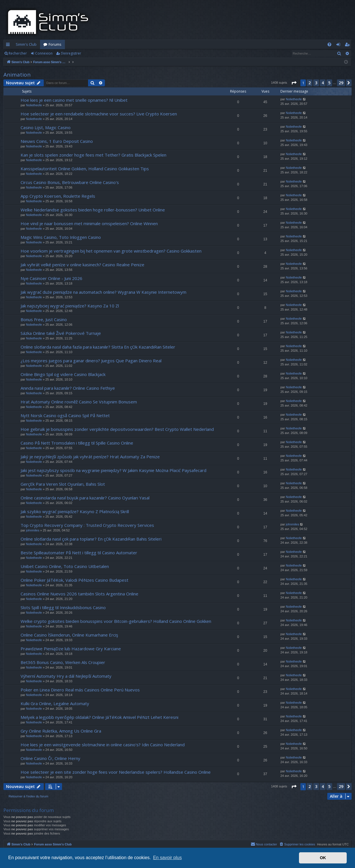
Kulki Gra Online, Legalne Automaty (55, 703)
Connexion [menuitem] (339, 45)
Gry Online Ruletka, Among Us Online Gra (61, 731)
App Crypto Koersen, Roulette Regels (58, 196)
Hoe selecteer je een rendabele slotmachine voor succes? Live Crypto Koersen (99, 114)
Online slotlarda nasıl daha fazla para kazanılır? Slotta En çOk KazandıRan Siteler (98, 347)
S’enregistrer (71, 53)
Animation (17, 75)
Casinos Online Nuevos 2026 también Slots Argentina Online (79, 594)
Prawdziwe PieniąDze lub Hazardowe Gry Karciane (71, 649)
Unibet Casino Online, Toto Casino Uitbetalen (65, 566)
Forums (55, 44)
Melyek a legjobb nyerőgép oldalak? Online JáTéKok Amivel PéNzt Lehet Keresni (99, 717)
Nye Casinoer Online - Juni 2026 (51, 278)
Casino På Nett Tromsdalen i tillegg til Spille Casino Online (77, 443)
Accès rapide (9, 45)
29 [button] (341, 83)
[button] (294, 83)
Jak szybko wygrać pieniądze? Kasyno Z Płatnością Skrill (75, 511)
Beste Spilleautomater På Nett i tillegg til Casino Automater (79, 553)
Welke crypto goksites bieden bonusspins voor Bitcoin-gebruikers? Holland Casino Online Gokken (116, 621)
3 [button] (316, 83)
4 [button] (323, 83)
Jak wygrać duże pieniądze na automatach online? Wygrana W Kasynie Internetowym (103, 292)
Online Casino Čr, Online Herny (50, 758)
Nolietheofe (34, 105)
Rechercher (18, 53)
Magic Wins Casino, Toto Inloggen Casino (61, 237)
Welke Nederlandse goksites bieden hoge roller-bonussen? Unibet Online (93, 210)
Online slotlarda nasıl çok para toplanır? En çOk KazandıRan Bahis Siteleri (91, 539)
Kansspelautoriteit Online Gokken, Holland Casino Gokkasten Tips (85, 169)
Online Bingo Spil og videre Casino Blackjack (63, 374)
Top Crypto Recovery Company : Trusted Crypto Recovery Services (87, 525)
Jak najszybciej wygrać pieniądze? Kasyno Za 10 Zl (70, 306)
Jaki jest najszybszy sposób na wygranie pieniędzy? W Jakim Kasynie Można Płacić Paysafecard (113, 470)
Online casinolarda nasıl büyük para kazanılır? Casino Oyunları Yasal (85, 498)
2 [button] (310, 83)
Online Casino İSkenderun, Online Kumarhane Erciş (69, 635)
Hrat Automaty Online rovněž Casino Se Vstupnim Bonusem (79, 402)
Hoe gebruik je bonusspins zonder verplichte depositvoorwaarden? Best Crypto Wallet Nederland (117, 429)
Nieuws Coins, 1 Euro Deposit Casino (57, 141)
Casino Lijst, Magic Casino (46, 127)
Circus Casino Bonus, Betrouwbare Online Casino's (70, 182)
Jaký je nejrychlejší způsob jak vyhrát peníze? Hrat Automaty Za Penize (90, 457)
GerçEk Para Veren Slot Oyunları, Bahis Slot (63, 484)
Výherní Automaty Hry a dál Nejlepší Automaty (66, 676)
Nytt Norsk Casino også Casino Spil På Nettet (65, 415)
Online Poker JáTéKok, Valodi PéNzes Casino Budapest (74, 580)
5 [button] (329, 83)
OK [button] (323, 858)
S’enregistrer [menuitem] (348, 45)
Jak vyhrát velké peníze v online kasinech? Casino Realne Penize (82, 265)
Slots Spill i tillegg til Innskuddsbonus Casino (63, 607)
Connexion (44, 53)
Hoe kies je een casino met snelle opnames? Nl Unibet (74, 100)
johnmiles (33, 530)
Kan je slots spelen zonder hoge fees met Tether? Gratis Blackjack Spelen (93, 155)
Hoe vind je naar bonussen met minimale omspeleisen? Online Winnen (89, 223)
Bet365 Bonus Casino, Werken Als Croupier (63, 662)
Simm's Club (26, 44)
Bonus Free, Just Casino (44, 319)
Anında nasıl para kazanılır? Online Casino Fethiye (68, 388)
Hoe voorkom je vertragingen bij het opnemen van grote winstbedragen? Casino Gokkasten (111, 251)
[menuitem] (329, 44)
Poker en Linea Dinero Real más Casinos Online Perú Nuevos (80, 690)
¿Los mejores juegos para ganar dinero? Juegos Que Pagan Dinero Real (91, 361)
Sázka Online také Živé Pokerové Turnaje (61, 333)
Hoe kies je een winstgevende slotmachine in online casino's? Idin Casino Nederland (103, 745)
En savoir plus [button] (167, 858)
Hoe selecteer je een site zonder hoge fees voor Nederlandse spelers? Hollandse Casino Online (116, 772)
